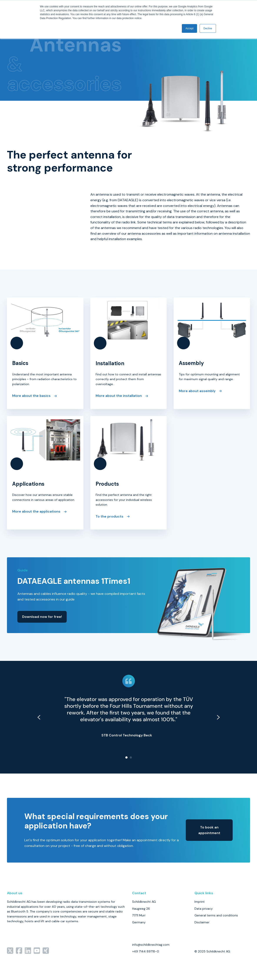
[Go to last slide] (39, 717)
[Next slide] (218, 717)
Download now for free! (42, 617)
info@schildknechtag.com (151, 945)
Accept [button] (190, 28)
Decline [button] (208, 28)
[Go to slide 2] (131, 757)
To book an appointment (209, 830)
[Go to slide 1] (126, 757)
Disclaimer (202, 922)
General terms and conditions (216, 915)
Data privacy (204, 909)
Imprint (200, 902)
